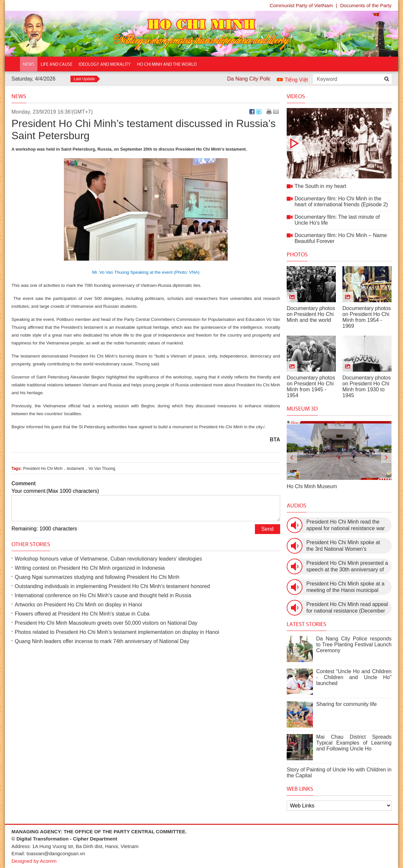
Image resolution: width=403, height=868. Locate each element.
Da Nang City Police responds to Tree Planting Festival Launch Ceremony (354, 645)
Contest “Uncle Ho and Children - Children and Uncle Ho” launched (354, 677)
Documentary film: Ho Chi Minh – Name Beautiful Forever (341, 238)
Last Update (84, 79)
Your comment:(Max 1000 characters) (55, 491)
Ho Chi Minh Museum (312, 486)
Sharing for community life (346, 704)
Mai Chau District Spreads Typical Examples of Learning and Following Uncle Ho (354, 743)
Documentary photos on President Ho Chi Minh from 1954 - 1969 (367, 317)
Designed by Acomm (34, 861)
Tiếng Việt (296, 80)
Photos (297, 254)
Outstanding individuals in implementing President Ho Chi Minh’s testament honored (112, 586)
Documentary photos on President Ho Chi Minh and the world (311, 314)
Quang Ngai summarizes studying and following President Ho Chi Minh (97, 577)
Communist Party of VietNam (301, 5)
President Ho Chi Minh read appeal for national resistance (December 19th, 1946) (347, 608)
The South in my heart (339, 143)
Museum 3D (302, 409)
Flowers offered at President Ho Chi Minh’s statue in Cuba (82, 614)
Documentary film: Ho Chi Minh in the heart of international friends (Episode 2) (341, 202)
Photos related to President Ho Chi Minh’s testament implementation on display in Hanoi (117, 632)
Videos (296, 96)
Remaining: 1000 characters (44, 529)
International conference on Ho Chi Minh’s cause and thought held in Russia (103, 595)
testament (76, 469)
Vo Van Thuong (102, 469)
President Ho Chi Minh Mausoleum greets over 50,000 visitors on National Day (106, 623)
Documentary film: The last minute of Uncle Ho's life (337, 220)
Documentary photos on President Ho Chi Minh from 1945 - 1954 (311, 387)
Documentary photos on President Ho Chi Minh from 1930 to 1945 (367, 387)
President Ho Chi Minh (43, 469)
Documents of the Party (366, 5)
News (19, 96)
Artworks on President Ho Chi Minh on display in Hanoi (78, 605)
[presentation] (292, 458)
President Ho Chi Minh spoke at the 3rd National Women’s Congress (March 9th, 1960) (343, 546)
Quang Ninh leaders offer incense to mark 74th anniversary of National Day (102, 641)
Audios (297, 506)
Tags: (17, 469)
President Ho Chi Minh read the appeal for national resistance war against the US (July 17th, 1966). (345, 525)
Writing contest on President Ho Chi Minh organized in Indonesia (90, 568)
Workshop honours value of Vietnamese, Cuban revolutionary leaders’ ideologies (108, 559)
